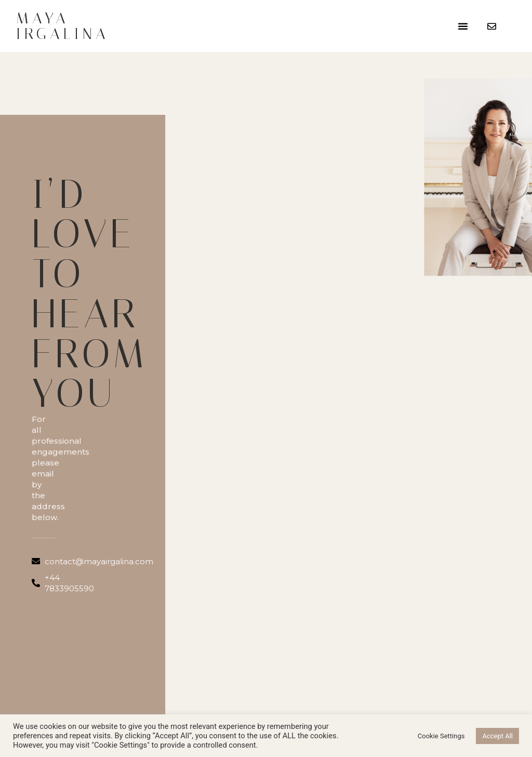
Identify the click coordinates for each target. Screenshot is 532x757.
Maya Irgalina (63, 26)
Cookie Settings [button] (441, 736)
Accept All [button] (497, 736)
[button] (463, 26)
